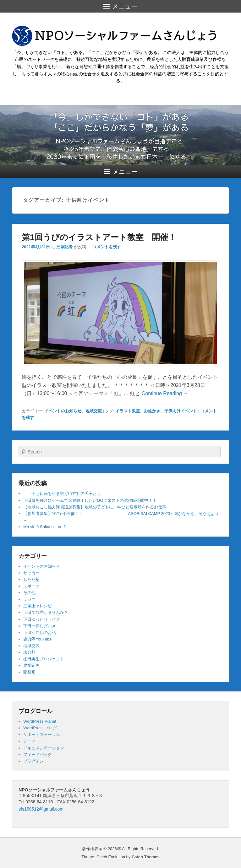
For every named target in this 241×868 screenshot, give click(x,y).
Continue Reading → (165, 393)
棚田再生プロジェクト (44, 659)
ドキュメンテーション (44, 748)
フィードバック (38, 755)
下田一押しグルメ (40, 626)
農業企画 (31, 665)
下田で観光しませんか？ (46, 612)
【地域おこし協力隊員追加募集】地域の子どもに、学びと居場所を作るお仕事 (95, 507)
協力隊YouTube (37, 639)
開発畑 (29, 672)
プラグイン (33, 761)
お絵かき (152, 411)
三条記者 (64, 247)
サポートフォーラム (42, 734)
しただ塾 (31, 579)
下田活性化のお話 (40, 632)
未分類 (29, 652)
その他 (29, 593)
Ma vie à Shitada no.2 (44, 527)
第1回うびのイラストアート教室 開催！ (99, 237)
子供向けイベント (181, 411)
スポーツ (31, 586)
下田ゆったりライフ (42, 619)
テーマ (29, 741)
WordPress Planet (40, 721)
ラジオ (29, 599)
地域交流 (94, 411)
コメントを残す (107, 247)
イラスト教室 (128, 411)
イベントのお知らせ (63, 411)
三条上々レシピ (38, 606)
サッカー (31, 573)
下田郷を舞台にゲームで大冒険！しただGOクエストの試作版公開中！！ (90, 500)
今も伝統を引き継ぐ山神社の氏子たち (62, 493)
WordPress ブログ (40, 728)
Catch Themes (146, 857)
